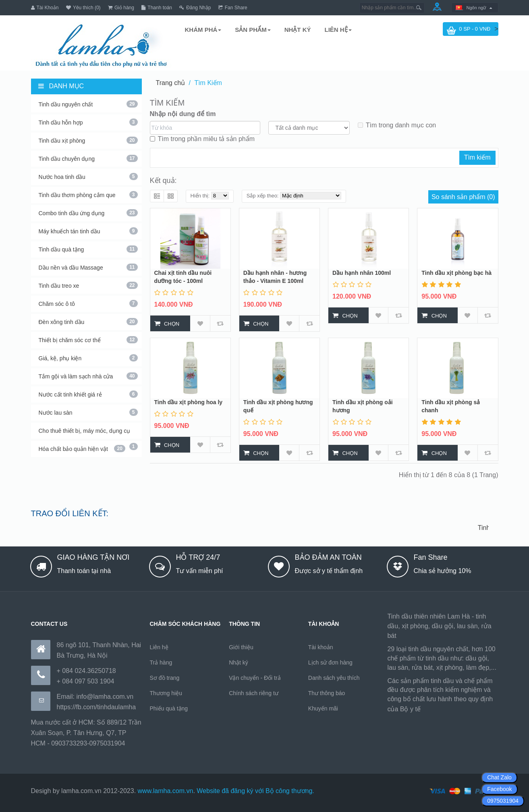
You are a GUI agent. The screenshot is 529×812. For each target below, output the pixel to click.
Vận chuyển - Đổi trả (255, 678)
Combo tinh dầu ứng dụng (88, 213)
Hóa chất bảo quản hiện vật (82, 449)
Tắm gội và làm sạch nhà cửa (88, 376)
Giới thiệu (241, 647)
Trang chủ (171, 83)
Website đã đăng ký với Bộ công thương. (255, 791)
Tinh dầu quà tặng (88, 249)
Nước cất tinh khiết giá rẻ (88, 394)
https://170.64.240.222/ (455, 709)
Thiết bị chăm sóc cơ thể (88, 340)
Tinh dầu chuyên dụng (88, 158)
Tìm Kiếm (208, 83)
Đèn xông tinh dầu (88, 322)
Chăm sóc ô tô (88, 303)
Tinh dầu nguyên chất (88, 104)
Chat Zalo (499, 777)
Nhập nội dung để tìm (183, 114)
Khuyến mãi (323, 708)
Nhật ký (239, 662)
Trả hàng (161, 662)
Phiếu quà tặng (169, 708)
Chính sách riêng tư (254, 693)
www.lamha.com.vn (166, 791)
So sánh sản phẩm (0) (463, 197)
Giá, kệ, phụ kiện (88, 358)
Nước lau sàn (88, 412)
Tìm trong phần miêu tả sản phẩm (202, 139)
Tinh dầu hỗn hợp (88, 122)
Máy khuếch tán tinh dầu (88, 231)
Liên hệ (159, 647)
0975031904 (503, 801)
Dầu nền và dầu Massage (88, 267)
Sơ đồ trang (165, 678)
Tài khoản (321, 647)
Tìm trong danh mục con (397, 125)
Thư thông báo (327, 693)
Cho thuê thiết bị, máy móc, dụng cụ (88, 433)
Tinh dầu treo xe (88, 285)
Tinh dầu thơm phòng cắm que (88, 195)
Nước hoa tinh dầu (88, 177)
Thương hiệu (166, 693)
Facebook (499, 789)
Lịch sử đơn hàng (330, 662)
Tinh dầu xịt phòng (88, 140)
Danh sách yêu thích (334, 678)
